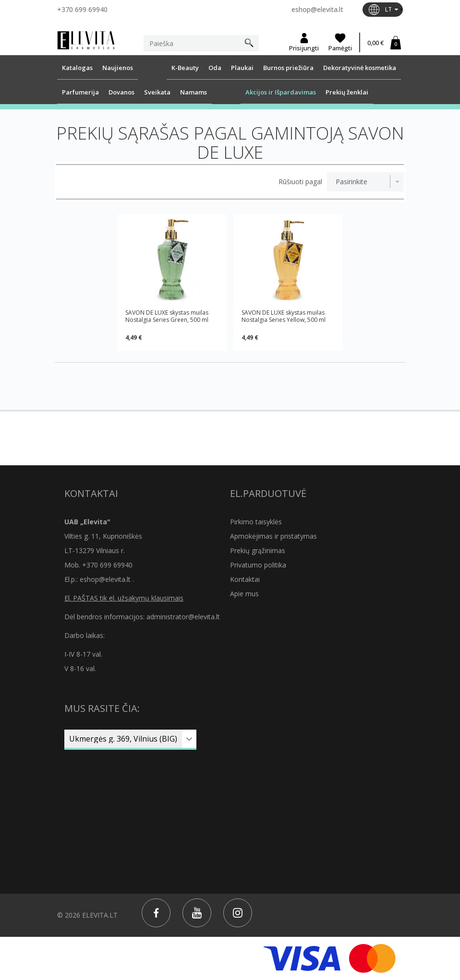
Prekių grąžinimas (258, 550)
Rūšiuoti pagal (300, 182)
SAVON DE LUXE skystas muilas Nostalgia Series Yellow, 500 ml (284, 316)
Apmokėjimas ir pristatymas (273, 536)
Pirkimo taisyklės (256, 522)
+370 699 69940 (82, 9)
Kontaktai (245, 579)
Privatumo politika (258, 565)
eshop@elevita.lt (317, 9)
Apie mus (244, 594)
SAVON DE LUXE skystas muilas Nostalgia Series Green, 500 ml (167, 316)
